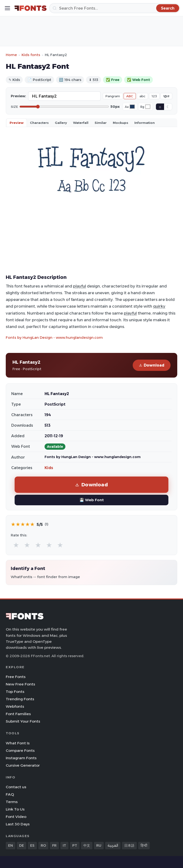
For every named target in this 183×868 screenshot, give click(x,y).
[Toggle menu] (7, 8)
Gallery (61, 123)
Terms (12, 802)
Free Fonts (16, 677)
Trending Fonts (20, 699)
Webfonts (15, 706)
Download (152, 365)
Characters (39, 123)
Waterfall (81, 123)
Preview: (18, 96)
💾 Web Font (92, 500)
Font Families (18, 714)
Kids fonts (31, 55)
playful (80, 286)
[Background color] (148, 107)
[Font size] (64, 107)
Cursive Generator (23, 765)
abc (142, 96)
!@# (166, 96)
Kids (49, 468)
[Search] (115, 8)
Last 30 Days (18, 824)
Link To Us (15, 809)
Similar (101, 123)
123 (154, 96)
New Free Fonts (20, 684)
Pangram (113, 96)
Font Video (16, 817)
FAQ (10, 794)
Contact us (16, 787)
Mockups (120, 123)
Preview (17, 123)
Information (145, 123)
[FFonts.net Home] (31, 8)
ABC (130, 96)
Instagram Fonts (21, 758)
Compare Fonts (20, 750)
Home (11, 55)
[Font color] (132, 107)
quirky (159, 306)
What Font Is (18, 743)
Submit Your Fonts (23, 721)
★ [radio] (16, 545)
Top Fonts (15, 692)
